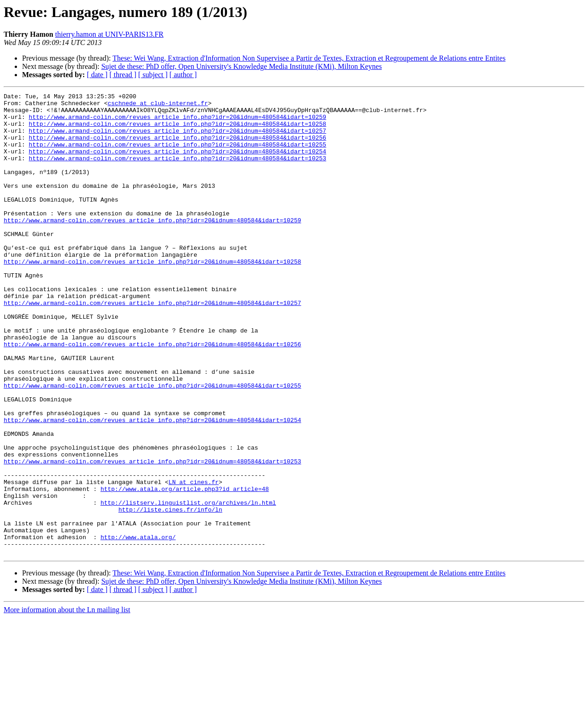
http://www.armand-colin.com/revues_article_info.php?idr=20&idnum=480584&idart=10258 (178, 130)
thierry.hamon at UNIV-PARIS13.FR (109, 34)
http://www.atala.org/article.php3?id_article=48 (185, 569)
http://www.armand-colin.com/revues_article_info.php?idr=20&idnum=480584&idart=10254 (178, 163)
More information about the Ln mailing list (67, 702)
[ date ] (97, 75)
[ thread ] (123, 75)
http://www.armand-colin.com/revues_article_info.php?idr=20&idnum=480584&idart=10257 (178, 139)
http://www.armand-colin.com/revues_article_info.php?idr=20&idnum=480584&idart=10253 (178, 172)
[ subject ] (153, 75)
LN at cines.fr (194, 560)
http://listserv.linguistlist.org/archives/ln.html (188, 585)
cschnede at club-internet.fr (158, 106)
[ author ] (183, 75)
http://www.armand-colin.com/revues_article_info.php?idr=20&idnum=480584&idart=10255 (178, 155)
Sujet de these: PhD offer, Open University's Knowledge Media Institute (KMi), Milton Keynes (241, 66)
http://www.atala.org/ (138, 626)
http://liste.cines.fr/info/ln (170, 593)
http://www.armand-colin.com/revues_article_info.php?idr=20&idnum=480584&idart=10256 (178, 147)
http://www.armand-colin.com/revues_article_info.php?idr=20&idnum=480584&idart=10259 (178, 122)
